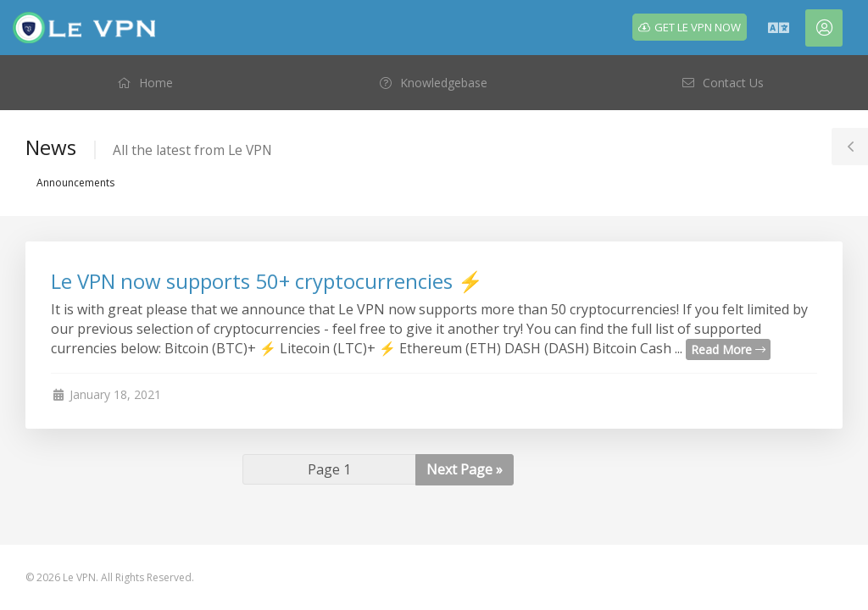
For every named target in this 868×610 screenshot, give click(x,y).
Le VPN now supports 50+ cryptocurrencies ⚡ (267, 281)
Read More (728, 349)
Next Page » (465, 469)
